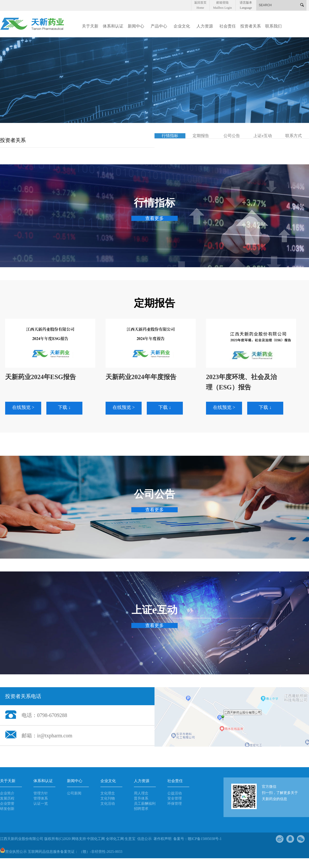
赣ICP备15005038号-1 (205, 839)
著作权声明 (162, 839)
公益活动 (175, 793)
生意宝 (130, 839)
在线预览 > (23, 407)
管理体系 (41, 798)
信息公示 (144, 839)
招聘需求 (141, 809)
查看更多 (154, 218)
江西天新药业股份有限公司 (22, 839)
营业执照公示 (13, 852)
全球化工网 (115, 839)
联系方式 (294, 136)
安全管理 (175, 798)
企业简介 (7, 793)
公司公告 (232, 136)
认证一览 (41, 804)
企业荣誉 (7, 804)
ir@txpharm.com (55, 736)
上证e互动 (263, 136)
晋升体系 (141, 798)
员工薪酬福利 (145, 804)
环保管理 (175, 804)
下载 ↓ (64, 407)
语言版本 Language (246, 3)
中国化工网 (96, 839)
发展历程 (7, 798)
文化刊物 (108, 798)
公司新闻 (74, 793)
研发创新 (7, 809)
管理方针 (41, 793)
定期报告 (201, 136)
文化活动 (108, 804)
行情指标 (170, 136)
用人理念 (141, 793)
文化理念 (108, 793)
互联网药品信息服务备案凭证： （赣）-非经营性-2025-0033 (75, 852)
